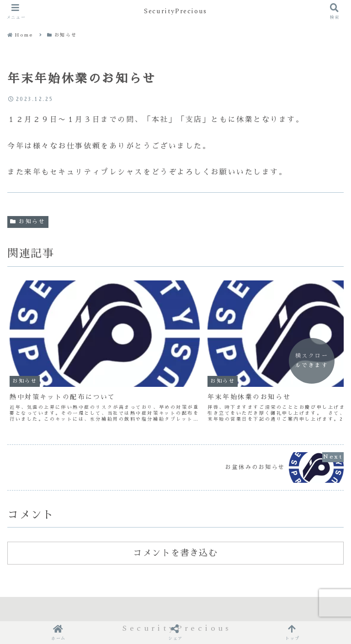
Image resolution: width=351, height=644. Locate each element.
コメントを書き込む (175, 517)
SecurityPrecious (176, 11)
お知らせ (28, 222)
